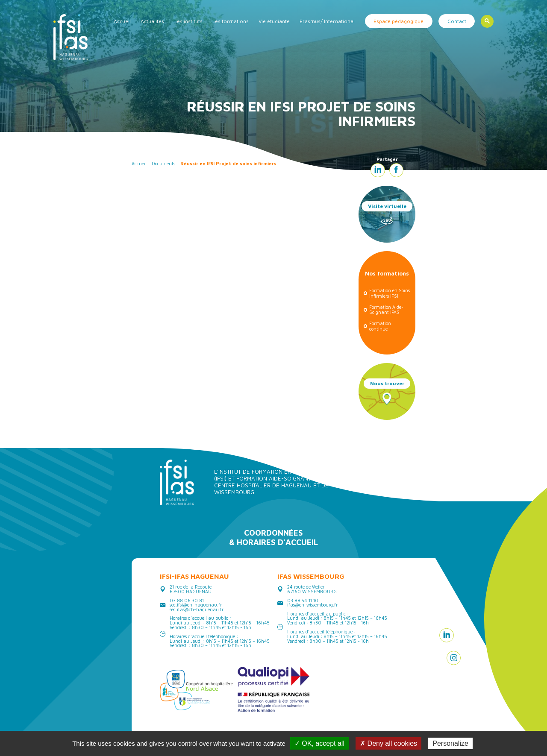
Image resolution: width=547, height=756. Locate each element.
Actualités (152, 21)
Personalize (450, 743)
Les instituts (188, 21)
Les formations (231, 21)
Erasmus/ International (327, 21)
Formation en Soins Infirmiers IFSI (390, 293)
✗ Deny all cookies (388, 743)
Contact (457, 21)
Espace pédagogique (398, 21)
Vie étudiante (274, 21)
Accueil (122, 21)
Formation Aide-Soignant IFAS (386, 310)
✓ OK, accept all (319, 743)
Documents (163, 164)
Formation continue (380, 326)
